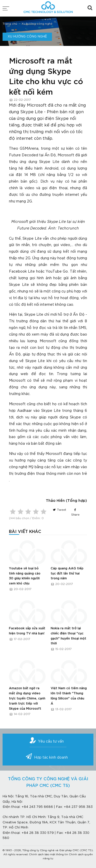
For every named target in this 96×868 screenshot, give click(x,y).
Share (75, 512)
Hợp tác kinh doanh (51, 758)
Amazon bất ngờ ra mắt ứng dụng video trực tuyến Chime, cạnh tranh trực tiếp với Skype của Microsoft (27, 698)
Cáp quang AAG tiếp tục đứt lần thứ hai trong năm (67, 573)
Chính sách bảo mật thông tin (49, 855)
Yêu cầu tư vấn (51, 742)
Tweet (59, 510)
